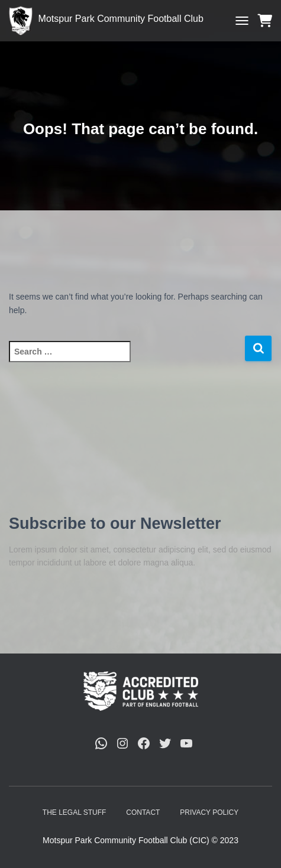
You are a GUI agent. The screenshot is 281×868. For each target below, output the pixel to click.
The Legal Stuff (75, 812)
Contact (143, 812)
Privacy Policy (209, 812)
